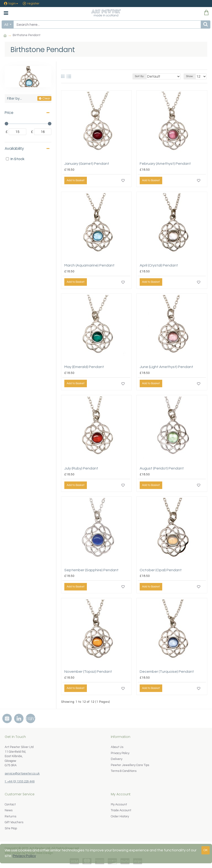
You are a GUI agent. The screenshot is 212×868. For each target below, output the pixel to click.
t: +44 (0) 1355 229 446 (20, 782)
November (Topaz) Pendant (88, 672)
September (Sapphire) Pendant (91, 570)
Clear (46, 98)
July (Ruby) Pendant (81, 468)
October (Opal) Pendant (161, 570)
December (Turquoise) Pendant (167, 672)
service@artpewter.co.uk (22, 774)
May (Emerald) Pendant (84, 367)
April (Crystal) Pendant (159, 265)
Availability (14, 148)
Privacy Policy (24, 856)
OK (206, 850)
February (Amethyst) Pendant (165, 164)
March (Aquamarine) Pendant (89, 265)
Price (9, 113)
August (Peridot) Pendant (162, 468)
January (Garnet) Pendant (87, 164)
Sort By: (140, 76)
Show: (190, 76)
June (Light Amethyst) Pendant (166, 367)
